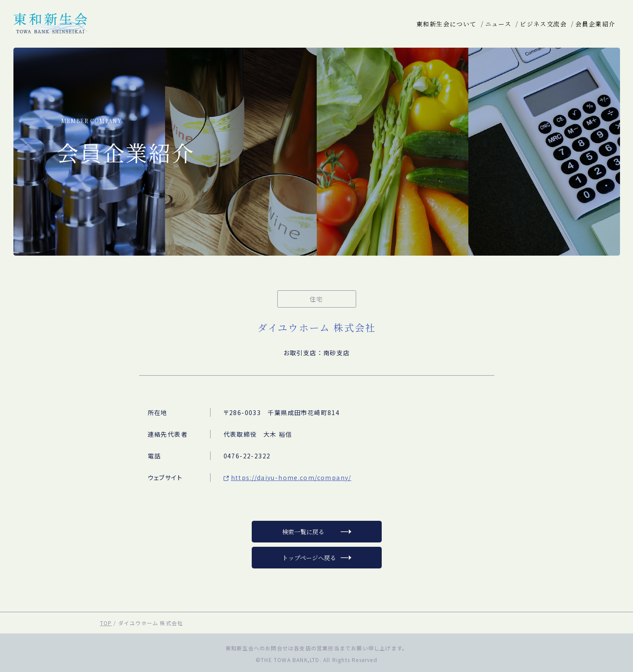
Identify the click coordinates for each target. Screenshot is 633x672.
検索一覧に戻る (303, 532)
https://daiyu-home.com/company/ (291, 477)
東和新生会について (446, 24)
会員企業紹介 (595, 24)
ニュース (498, 24)
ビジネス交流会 (543, 24)
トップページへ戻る (309, 558)
